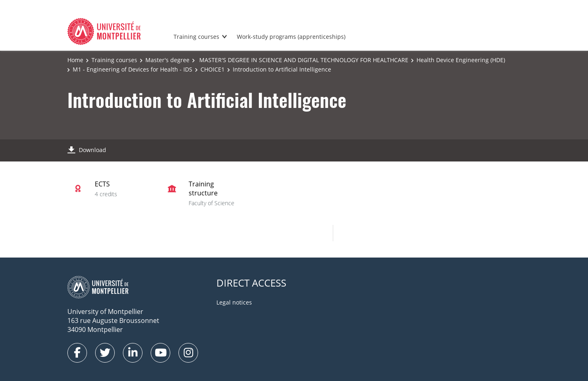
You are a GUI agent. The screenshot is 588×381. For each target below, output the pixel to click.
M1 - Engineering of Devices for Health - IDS (133, 69)
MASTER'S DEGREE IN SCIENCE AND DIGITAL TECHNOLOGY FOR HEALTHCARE (303, 60)
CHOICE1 (213, 69)
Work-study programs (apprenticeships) (291, 37)
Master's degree (167, 60)
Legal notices (234, 302)
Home (75, 60)
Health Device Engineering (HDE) (461, 60)
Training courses (196, 37)
